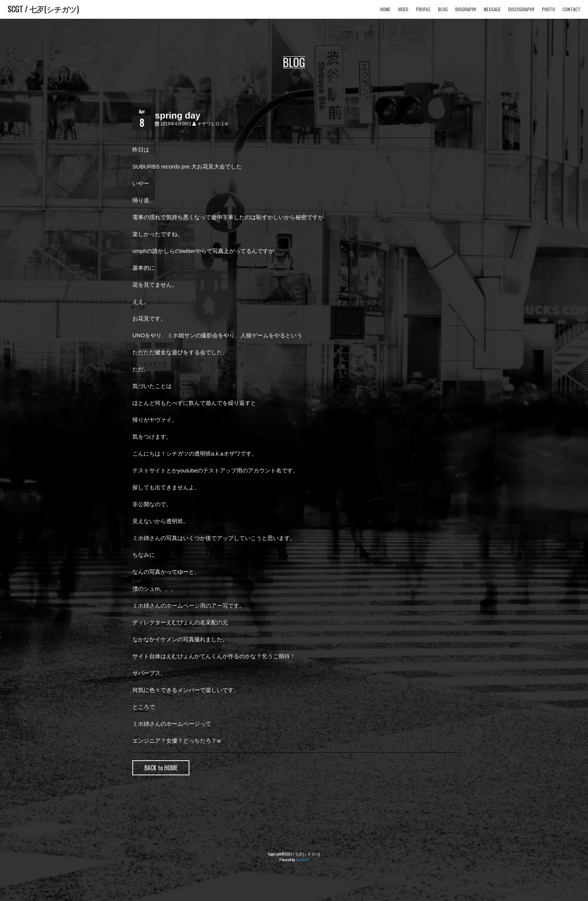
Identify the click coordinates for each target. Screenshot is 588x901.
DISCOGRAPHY (521, 9)
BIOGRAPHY (466, 9)
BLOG (443, 9)
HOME (385, 9)
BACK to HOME (161, 768)
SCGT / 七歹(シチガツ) (43, 9)
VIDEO (403, 9)
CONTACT (571, 9)
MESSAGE (492, 9)
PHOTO (548, 9)
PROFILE (423, 9)
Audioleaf (302, 860)
